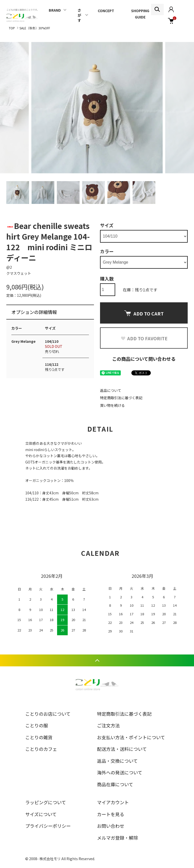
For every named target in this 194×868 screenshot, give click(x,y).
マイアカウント (113, 802)
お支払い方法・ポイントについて (131, 737)
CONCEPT (106, 11)
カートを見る (111, 814)
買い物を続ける (112, 405)
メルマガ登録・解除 (117, 838)
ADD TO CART (144, 313)
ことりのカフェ (41, 749)
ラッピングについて (46, 802)
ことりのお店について (48, 714)
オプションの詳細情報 (34, 312)
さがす (79, 15)
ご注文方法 (108, 725)
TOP (12, 28)
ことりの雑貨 (39, 737)
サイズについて (41, 814)
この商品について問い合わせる (144, 359)
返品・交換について (117, 761)
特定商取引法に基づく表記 (121, 398)
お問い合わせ (111, 826)
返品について (111, 390)
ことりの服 (37, 725)
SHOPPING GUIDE (140, 14)
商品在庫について (115, 784)
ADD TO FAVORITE (144, 338)
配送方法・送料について (122, 749)
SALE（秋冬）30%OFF (35, 28)
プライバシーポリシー (48, 826)
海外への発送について (120, 772)
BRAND (55, 10)
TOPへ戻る (97, 660)
